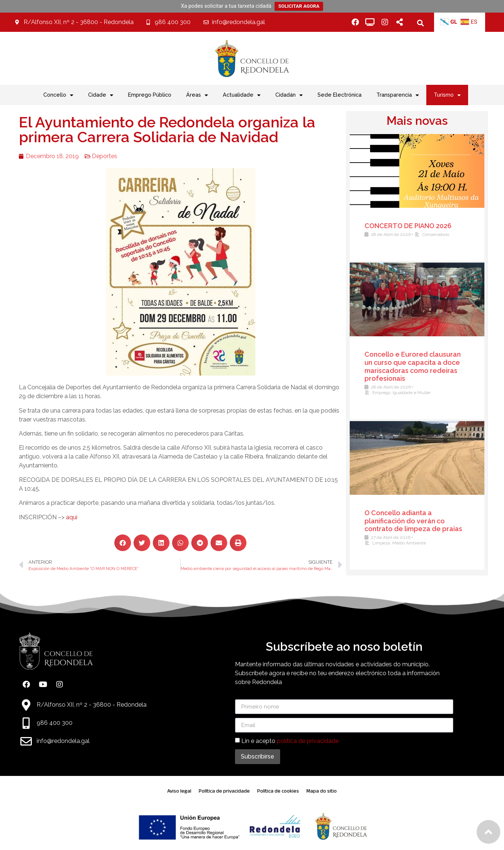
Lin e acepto (290, 741)
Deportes (93, 156)
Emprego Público (150, 95)
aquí (60, 517)
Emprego (387, 393)
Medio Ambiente (414, 543)
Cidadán (289, 95)
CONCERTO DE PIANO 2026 (413, 226)
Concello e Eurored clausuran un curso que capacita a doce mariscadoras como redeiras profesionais (418, 366)
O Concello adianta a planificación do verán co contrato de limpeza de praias (419, 521)
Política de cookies (278, 791)
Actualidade (242, 95)
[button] (421, 23)
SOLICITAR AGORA (299, 6)
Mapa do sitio (322, 791)
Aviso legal (179, 791)
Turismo (447, 95)
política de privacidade (308, 741)
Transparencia (398, 95)
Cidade (101, 95)
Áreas (197, 95)
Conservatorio (441, 234)
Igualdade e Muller (417, 393)
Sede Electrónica (340, 95)
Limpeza (386, 543)
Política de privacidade (224, 791)
